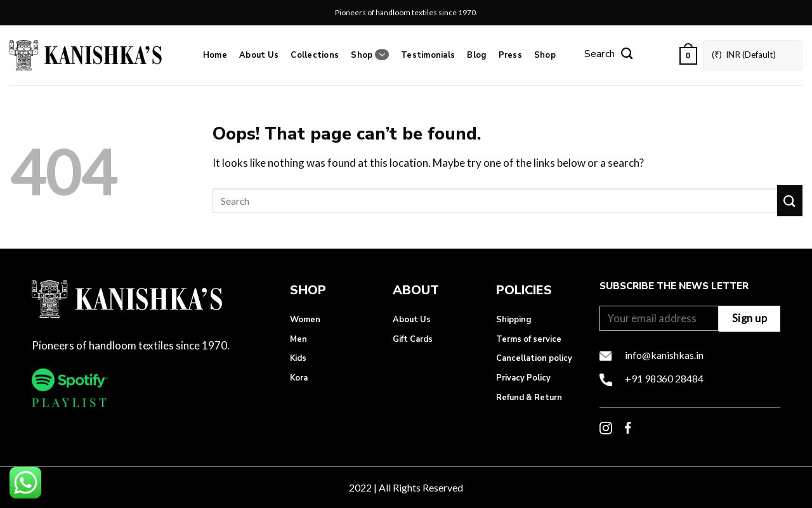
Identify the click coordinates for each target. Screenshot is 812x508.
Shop (370, 55)
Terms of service (529, 339)
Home (215, 55)
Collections (315, 55)
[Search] (608, 55)
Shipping (514, 320)
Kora (299, 378)
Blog (476, 55)
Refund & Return (529, 398)
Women (305, 320)
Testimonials (428, 55)
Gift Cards (413, 339)
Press (510, 55)
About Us (259, 55)
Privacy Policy (523, 378)
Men (298, 339)
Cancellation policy (534, 358)
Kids (298, 358)
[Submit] (790, 201)
